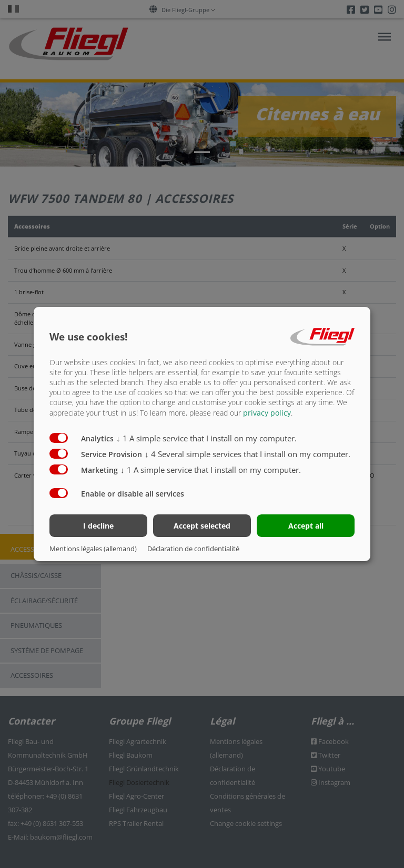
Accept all (306, 526)
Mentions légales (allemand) (93, 549)
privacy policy (267, 412)
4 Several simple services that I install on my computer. (248, 453)
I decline (98, 526)
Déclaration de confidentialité (193, 549)
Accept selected (202, 526)
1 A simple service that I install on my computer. (206, 438)
